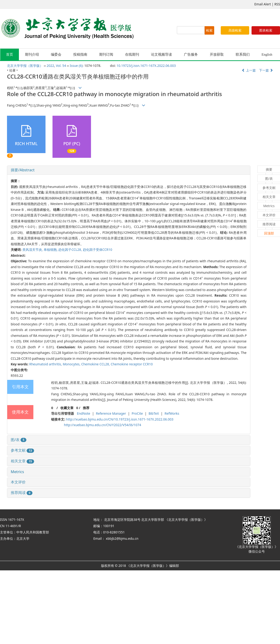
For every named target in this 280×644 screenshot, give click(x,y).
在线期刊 (132, 54)
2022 (50, 66)
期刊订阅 (106, 54)
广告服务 (191, 54)
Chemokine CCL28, (96, 364)
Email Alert (263, 4)
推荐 (86, 408)
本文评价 (18, 482)
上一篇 (249, 70)
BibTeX (154, 413)
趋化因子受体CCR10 (98, 250)
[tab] (129, 170)
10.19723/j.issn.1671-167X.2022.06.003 (146, 66)
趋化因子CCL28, (70, 250)
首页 (10, 54)
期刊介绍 (32, 54)
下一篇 (266, 70)
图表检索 (266, 30)
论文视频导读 (161, 54)
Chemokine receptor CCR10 (132, 364)
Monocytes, (72, 364)
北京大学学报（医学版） (25, 66)
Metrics (17, 472)
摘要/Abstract (23, 170)
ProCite (137, 413)
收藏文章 (67, 408)
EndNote (83, 413)
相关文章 (22, 461)
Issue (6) (76, 66)
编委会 (56, 54)
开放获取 (217, 54)
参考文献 (22, 450)
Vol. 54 (61, 66)
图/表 (19, 440)
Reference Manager (111, 413)
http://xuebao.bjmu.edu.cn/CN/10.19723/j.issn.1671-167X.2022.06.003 (120, 419)
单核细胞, (51, 250)
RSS (277, 4)
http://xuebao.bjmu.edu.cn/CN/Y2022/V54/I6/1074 (103, 425)
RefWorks (172, 413)
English (267, 54)
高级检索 (235, 30)
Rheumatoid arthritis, (46, 364)
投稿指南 (80, 54)
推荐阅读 (22, 493)
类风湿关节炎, (33, 250)
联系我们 (243, 54)
